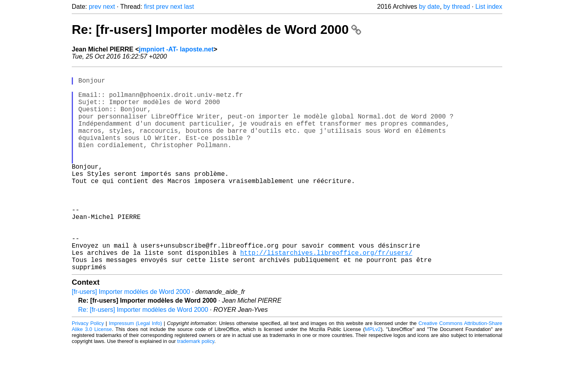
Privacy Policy (88, 368)
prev (95, 7)
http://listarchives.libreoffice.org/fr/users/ (326, 294)
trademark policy (196, 386)
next (109, 7)
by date (429, 7)
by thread (457, 7)
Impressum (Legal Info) (135, 368)
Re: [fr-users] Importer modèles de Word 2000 (216, 30)
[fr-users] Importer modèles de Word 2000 (131, 336)
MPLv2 (373, 374)
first (149, 7)
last (189, 7)
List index (489, 7)
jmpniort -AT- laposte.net (176, 49)
